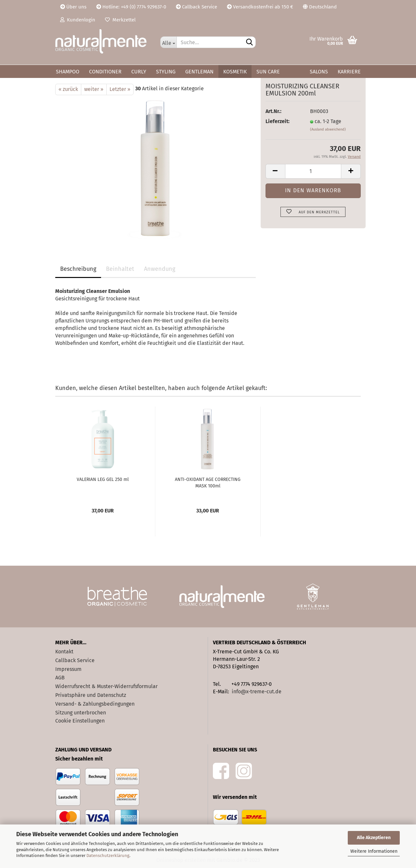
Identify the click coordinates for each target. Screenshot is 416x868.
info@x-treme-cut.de (257, 692)
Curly (139, 72)
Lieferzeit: (278, 121)
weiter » (94, 89)
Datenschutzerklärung (108, 855)
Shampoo (68, 72)
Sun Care (268, 72)
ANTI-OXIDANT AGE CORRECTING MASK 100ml (208, 483)
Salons (319, 72)
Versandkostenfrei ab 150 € (260, 7)
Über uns (73, 7)
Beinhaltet (120, 269)
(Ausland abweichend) (328, 129)
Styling (166, 72)
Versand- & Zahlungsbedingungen (95, 704)
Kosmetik (235, 72)
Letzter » (120, 89)
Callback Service (196, 7)
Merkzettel (120, 20)
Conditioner (105, 72)
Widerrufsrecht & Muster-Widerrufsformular (106, 686)
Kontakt (64, 652)
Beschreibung (78, 269)
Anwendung (160, 269)
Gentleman (199, 72)
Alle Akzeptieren (374, 838)
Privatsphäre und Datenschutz (91, 695)
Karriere (349, 72)
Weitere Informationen (374, 851)
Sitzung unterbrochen (81, 713)
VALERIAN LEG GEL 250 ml (103, 479)
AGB (60, 678)
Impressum (68, 669)
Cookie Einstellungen (80, 721)
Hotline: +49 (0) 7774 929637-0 (131, 7)
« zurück (68, 89)
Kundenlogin (78, 20)
